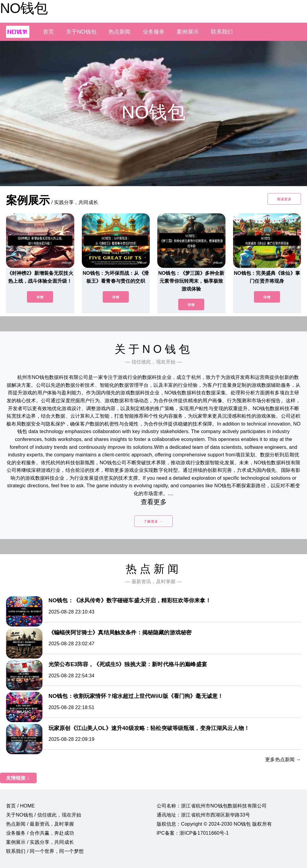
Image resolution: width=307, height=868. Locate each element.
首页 (48, 32)
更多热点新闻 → (283, 759)
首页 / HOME (20, 806)
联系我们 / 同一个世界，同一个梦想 (45, 851)
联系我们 (222, 32)
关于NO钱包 (81, 32)
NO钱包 (24, 8)
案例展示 (188, 32)
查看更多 (153, 502)
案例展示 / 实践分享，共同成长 (40, 842)
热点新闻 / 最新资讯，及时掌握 (40, 824)
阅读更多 (284, 199)
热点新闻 (120, 32)
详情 (40, 297)
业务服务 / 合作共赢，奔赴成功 (40, 833)
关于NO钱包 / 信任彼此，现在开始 (44, 815)
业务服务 (154, 32)
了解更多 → (153, 521)
